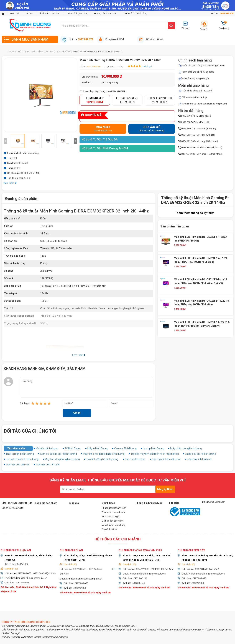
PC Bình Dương (73, 448)
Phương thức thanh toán (114, 508)
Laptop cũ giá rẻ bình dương (200, 454)
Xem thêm (10, 183)
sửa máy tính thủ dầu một (166, 459)
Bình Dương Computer (213, 502)
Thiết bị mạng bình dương (20, 454)
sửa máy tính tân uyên (48, 465)
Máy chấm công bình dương (186, 448)
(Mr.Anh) (64, 574)
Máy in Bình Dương (98, 448)
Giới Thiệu (15, 13)
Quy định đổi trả (110, 529)
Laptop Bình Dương (153, 448)
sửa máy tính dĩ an (135, 459)
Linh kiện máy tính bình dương (22, 459)
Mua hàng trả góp (111, 516)
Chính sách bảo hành (49, 13)
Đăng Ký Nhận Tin (165, 490)
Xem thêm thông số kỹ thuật (196, 213)
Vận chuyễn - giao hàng (114, 525)
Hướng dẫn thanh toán (106, 13)
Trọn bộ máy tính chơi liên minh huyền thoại (155, 454)
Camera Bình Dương (125, 448)
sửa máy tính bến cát (17, 465)
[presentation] (6, 141)
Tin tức (29, 13)
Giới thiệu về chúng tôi (13, 508)
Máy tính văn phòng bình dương (62, 459)
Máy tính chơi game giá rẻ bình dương (104, 454)
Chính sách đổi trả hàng (135, 13)
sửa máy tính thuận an (200, 459)
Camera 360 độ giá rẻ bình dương (58, 454)
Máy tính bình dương (47, 448)
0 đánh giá (147, 66)
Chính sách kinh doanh (113, 512)
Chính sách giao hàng (77, 13)
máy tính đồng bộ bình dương (102, 459)
